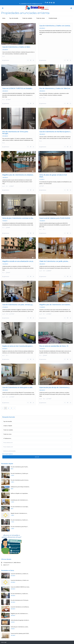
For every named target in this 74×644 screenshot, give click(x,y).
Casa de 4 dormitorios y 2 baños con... (20, 574)
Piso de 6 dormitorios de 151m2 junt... (20, 594)
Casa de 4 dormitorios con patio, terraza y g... (18, 300)
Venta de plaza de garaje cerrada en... (20, 614)
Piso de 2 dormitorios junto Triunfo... (20, 461)
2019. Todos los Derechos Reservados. (10, 639)
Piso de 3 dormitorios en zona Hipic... (20, 500)
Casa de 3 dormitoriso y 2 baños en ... (20, 567)
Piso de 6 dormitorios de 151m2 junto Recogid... (15, 131)
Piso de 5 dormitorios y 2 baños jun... (20, 467)
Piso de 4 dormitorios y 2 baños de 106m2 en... (55, 88)
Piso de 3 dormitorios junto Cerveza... (20, 474)
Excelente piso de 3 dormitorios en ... (20, 494)
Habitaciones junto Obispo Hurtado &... (20, 481)
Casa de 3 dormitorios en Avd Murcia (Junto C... (55, 130)
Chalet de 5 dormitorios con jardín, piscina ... (54, 258)
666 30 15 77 (6, 559)
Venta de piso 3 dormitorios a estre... (20, 621)
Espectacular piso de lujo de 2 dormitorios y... (55, 382)
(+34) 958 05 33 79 (25, 4)
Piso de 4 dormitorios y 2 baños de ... (20, 587)
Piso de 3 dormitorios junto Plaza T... (20, 520)
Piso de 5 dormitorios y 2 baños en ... (20, 514)
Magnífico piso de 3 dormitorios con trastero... (55, 300)
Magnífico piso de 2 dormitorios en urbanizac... (18, 173)
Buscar (37, 451)
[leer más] (25, 54)
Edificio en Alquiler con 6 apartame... (20, 487)
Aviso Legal (4, 636)
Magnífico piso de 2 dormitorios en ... (20, 607)
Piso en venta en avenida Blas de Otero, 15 (54, 341)
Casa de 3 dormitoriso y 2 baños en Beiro (16, 47)
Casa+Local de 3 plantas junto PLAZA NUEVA (55, 215)
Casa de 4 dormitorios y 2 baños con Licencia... (55, 26)
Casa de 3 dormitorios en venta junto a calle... (18, 382)
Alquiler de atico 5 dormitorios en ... (19, 507)
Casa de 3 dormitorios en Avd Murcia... (20, 601)
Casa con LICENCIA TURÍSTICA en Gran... (20, 581)
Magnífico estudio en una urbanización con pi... (18, 258)
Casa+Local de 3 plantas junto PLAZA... (20, 627)
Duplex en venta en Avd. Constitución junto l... (18, 341)
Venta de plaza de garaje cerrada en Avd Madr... (53, 174)
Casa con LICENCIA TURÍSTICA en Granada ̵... (18, 88)
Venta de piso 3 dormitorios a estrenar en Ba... (18, 215)
